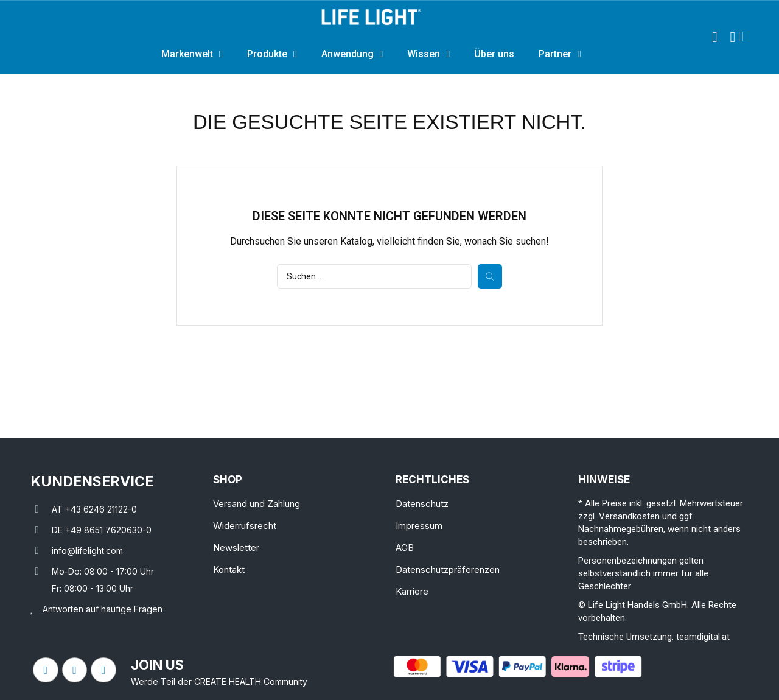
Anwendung (352, 54)
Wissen (428, 54)
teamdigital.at (703, 637)
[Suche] (374, 276)
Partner (560, 54)
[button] (714, 37)
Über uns (494, 54)
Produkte (272, 54)
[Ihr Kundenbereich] (732, 37)
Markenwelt (192, 54)
